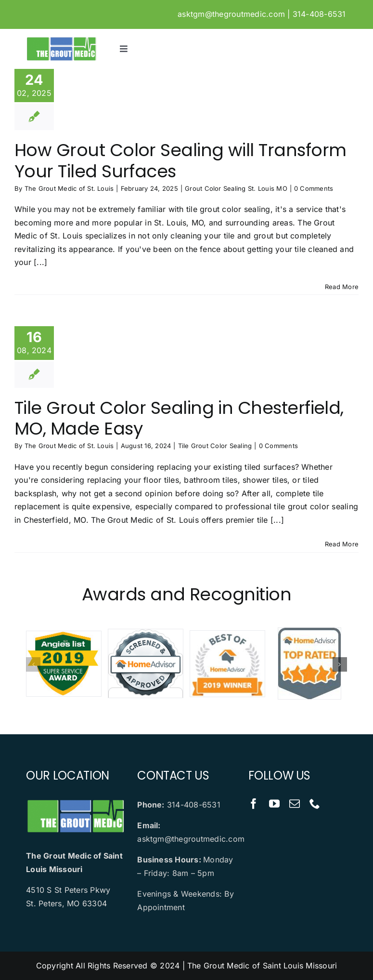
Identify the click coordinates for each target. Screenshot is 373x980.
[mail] (295, 804)
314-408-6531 (319, 14)
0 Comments (314, 188)
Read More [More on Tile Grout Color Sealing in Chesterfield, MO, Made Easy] (342, 544)
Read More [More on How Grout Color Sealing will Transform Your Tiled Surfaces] (342, 287)
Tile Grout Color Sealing (215, 446)
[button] (33, 664)
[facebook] (254, 804)
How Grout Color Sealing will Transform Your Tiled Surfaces (180, 160)
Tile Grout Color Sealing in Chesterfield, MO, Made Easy (179, 418)
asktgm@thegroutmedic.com (231, 14)
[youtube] (274, 804)
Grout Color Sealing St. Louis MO (236, 188)
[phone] (315, 804)
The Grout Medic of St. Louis (69, 188)
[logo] (61, 40)
